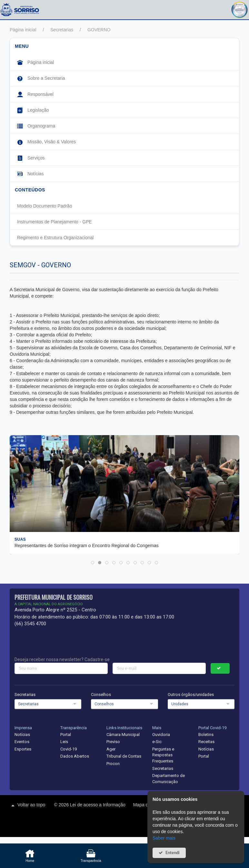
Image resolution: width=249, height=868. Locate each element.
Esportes (23, 749)
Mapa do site (147, 805)
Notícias (22, 735)
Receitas (206, 742)
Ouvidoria (161, 735)
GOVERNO (99, 30)
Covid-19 (69, 749)
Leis (64, 742)
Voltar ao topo (27, 805)
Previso (113, 742)
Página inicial (23, 30)
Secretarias (62, 30)
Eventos (22, 742)
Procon (113, 764)
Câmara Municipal (123, 735)
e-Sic (157, 742)
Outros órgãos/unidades (191, 694)
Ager (111, 749)
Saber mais (164, 838)
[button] (239, 9)
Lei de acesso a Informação (98, 805)
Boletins (206, 735)
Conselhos (101, 694)
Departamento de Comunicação (169, 779)
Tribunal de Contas (124, 756)
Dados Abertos (75, 756)
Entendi (173, 853)
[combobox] (48, 704)
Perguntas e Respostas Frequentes (163, 755)
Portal (66, 735)
